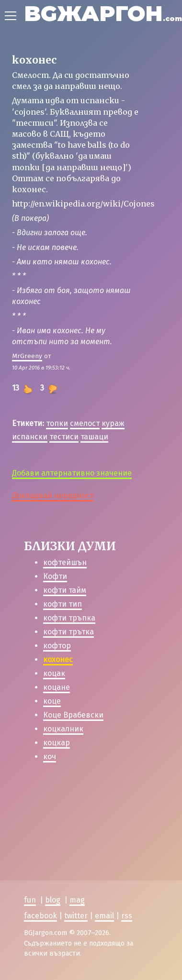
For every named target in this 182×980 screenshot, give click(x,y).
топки (57, 423)
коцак (54, 673)
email (104, 916)
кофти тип (63, 604)
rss (127, 916)
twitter (76, 916)
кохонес (58, 659)
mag (77, 900)
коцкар (57, 743)
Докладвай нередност (53, 495)
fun (30, 900)
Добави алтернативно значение (72, 473)
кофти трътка (68, 632)
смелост (85, 423)
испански (30, 437)
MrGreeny (27, 356)
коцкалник (63, 729)
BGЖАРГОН (103, 13)
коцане (57, 687)
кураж (113, 423)
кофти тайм (65, 590)
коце (52, 701)
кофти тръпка (69, 618)
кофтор (57, 646)
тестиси (64, 437)
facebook (40, 916)
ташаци (94, 437)
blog (53, 900)
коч (50, 757)
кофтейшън (65, 562)
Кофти (55, 576)
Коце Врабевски (73, 715)
